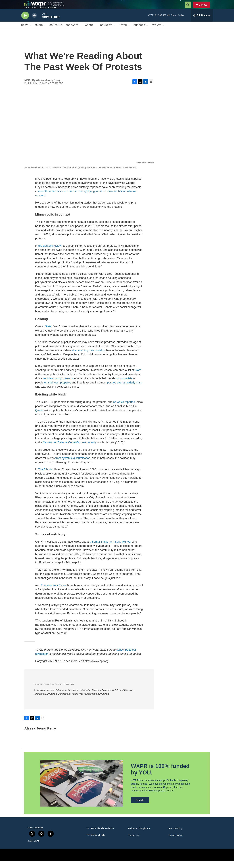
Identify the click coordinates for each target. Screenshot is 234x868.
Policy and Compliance (139, 835)
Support (139, 32)
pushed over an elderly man (124, 389)
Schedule (56, 32)
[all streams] (202, 22)
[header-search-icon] (189, 8)
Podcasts (72, 32)
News (25, 32)
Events (157, 32)
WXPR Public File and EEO (101, 835)
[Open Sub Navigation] (31, 32)
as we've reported (124, 409)
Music (39, 32)
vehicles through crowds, (58, 385)
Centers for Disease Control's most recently (70, 449)
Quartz (39, 417)
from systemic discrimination (73, 465)
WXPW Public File (96, 842)
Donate (205, 8)
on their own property (57, 389)
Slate (48, 333)
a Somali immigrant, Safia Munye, (110, 549)
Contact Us (133, 842)
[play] (25, 22)
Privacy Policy (175, 835)
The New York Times (54, 592)
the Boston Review (50, 253)
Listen (123, 32)
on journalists (124, 385)
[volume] (34, 22)
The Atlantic (46, 476)
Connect (106, 32)
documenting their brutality (88, 357)
